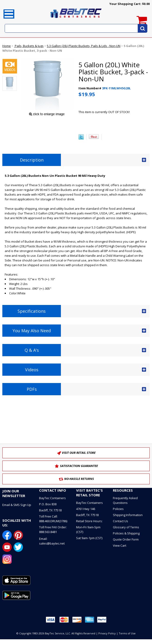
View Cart (120, 545)
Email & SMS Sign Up (17, 505)
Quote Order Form (126, 539)
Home (7, 46)
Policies (118, 509)
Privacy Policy (107, 633)
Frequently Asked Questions (125, 500)
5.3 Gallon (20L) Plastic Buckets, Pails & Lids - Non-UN (84, 46)
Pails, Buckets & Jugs (29, 46)
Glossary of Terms (126, 527)
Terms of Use (127, 633)
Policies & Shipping (126, 533)
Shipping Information (128, 515)
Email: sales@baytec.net (52, 541)
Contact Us (120, 521)
